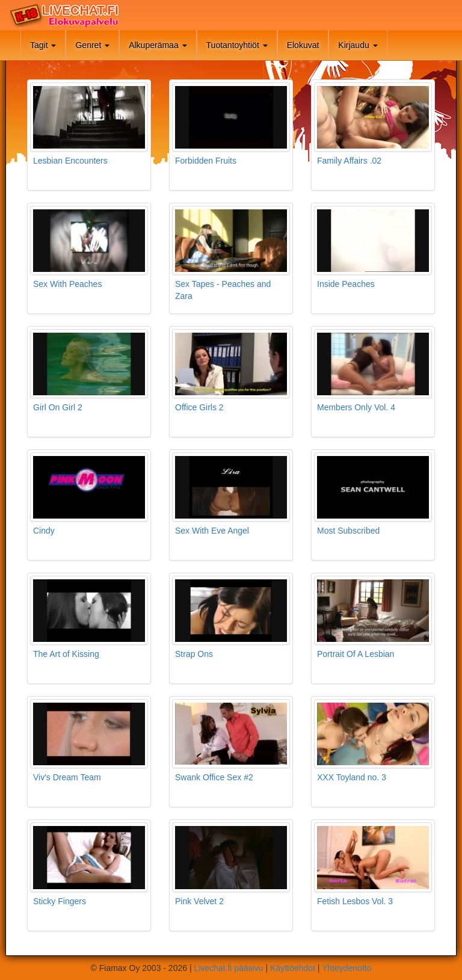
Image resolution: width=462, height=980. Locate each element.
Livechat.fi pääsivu (228, 968)
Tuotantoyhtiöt (237, 45)
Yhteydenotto (347, 968)
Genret (92, 45)
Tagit (43, 45)
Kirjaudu (358, 45)
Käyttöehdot (293, 968)
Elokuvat (303, 45)
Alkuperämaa (158, 45)
